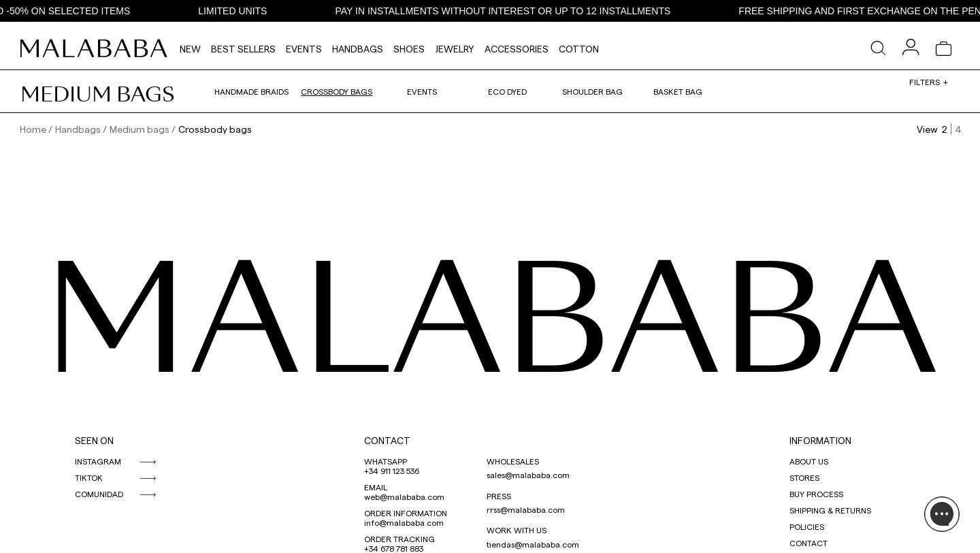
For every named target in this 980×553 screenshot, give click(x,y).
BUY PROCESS (816, 494)
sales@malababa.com (528, 475)
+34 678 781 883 (394, 548)
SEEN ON (94, 440)
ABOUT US (809, 461)
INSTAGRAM (98, 461)
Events (304, 49)
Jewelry (455, 49)
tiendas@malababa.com (533, 544)
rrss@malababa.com (526, 509)
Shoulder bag (592, 91)
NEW (190, 49)
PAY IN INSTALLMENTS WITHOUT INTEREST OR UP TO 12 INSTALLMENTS (507, 11)
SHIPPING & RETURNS (830, 510)
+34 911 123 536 (392, 471)
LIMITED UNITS (236, 11)
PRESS (499, 496)
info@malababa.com (404, 522)
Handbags (358, 49)
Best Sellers (243, 49)
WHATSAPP (386, 461)
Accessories (517, 49)
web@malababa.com (404, 496)
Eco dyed (507, 91)
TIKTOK (89, 477)
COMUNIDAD (99, 494)
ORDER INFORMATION (406, 513)
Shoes (409, 49)
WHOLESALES (513, 461)
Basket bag (678, 91)
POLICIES (807, 526)
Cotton (579, 49)
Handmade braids (251, 91)
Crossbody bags (337, 91)
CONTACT (387, 440)
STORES (804, 477)
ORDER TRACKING (399, 539)
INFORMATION (820, 440)
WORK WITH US (517, 530)
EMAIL (376, 487)
